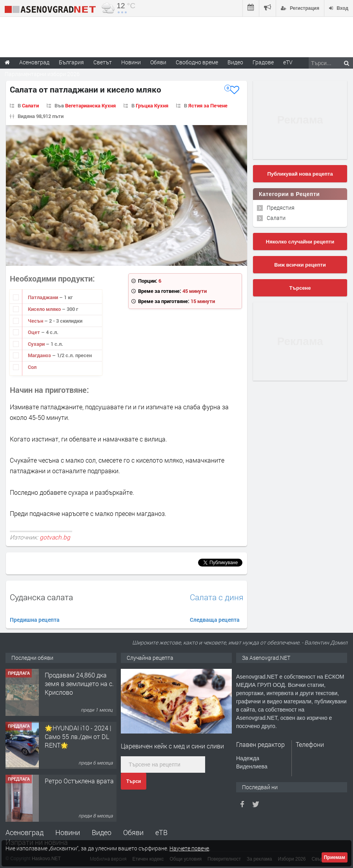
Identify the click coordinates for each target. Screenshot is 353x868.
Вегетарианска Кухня (90, 105)
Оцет (35, 332)
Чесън (36, 321)
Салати (30, 105)
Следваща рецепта (215, 620)
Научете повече (189, 848)
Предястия (281, 208)
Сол (32, 367)
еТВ (161, 832)
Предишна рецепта (35, 620)
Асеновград (25, 832)
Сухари (37, 344)
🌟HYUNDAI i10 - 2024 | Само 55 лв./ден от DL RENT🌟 (78, 737)
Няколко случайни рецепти (300, 242)
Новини (131, 62)
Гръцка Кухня (152, 105)
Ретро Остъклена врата (79, 781)
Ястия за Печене (208, 105)
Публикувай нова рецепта (300, 174)
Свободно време (197, 62)
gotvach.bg (55, 537)
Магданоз (40, 355)
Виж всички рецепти (300, 265)
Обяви (133, 832)
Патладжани (44, 297)
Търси (134, 781)
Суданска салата (41, 597)
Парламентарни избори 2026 (42, 74)
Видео (102, 832)
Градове (263, 62)
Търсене (300, 288)
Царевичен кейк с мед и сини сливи (172, 746)
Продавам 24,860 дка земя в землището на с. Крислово (79, 684)
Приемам (335, 857)
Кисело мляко (45, 309)
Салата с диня (217, 597)
